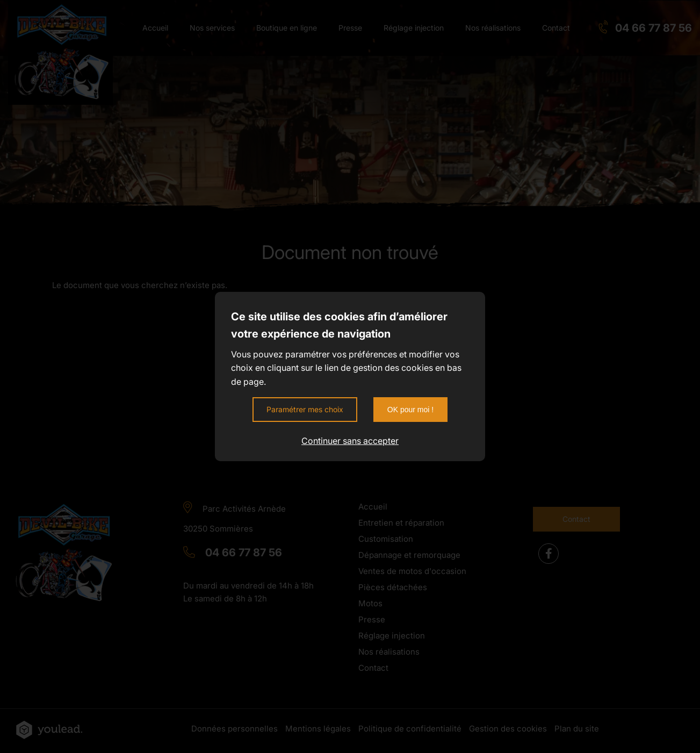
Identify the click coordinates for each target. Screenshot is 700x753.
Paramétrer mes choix (305, 409)
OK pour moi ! (410, 410)
